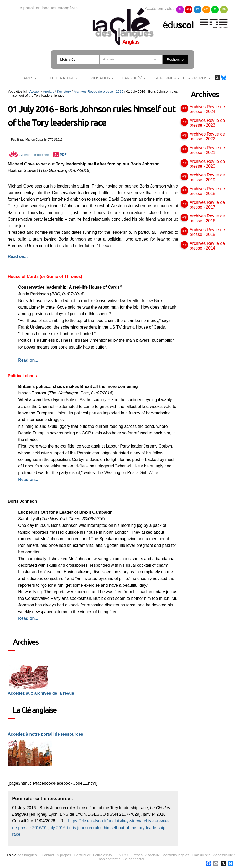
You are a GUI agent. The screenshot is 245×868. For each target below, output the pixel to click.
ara (197, 9)
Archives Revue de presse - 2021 (207, 150)
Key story (64, 92)
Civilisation (98, 78)
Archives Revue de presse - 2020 (207, 164)
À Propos (198, 78)
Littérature (62, 78)
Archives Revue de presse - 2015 (207, 232)
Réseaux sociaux (146, 855)
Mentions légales (176, 855)
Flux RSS (122, 855)
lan (224, 9)
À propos (64, 855)
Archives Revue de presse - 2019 (207, 177)
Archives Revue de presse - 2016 (99, 92)
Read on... (28, 360)
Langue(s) (132, 78)
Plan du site (201, 855)
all (180, 9)
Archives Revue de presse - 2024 (207, 109)
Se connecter (134, 859)
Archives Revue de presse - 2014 (207, 246)
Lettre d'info (103, 855)
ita (215, 9)
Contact (48, 855)
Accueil (35, 92)
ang (189, 9)
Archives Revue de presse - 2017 (207, 205)
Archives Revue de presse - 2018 (207, 191)
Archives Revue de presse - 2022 (207, 136)
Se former (165, 78)
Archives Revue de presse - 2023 (207, 123)
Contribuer (82, 855)
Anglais (49, 92)
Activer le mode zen (29, 155)
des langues (22, 855)
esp (206, 9)
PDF (63, 155)
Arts (28, 78)
